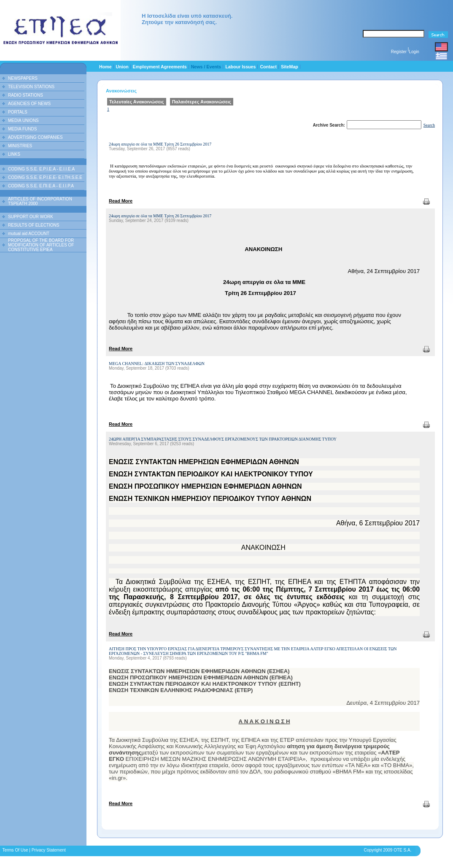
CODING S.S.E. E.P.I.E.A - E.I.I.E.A (41, 169)
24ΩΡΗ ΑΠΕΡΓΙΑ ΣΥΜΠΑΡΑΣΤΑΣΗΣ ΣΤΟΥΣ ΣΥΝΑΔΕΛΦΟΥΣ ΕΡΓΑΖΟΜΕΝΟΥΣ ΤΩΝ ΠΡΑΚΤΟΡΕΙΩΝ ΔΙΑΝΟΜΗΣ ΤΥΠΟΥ (223, 439)
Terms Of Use (15, 850)
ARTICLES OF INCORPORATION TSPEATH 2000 (40, 201)
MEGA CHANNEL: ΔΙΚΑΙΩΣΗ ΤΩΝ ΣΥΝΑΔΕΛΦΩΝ (157, 364)
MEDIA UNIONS (23, 120)
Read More (121, 201)
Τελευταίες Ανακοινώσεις (137, 102)
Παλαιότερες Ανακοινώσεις (202, 102)
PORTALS (18, 112)
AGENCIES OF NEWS (29, 104)
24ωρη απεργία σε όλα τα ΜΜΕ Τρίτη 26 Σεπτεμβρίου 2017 (160, 144)
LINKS (14, 154)
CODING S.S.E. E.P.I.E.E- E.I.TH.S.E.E (45, 177)
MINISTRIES (20, 146)
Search (429, 125)
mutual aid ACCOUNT (29, 234)
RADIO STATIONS (26, 95)
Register (399, 52)
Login (414, 52)
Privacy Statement (49, 850)
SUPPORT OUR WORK (31, 217)
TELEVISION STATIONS (31, 87)
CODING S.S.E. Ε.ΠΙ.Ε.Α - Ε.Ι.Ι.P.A (41, 186)
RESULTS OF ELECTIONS (34, 225)
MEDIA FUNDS (22, 129)
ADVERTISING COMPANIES (35, 137)
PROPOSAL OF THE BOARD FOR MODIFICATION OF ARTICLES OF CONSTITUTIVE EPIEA (41, 245)
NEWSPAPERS (23, 78)
